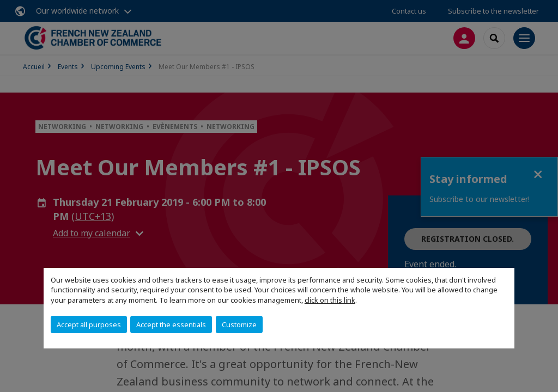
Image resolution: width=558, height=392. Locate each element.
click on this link (330, 300)
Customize (239, 324)
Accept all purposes (89, 324)
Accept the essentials (171, 324)
